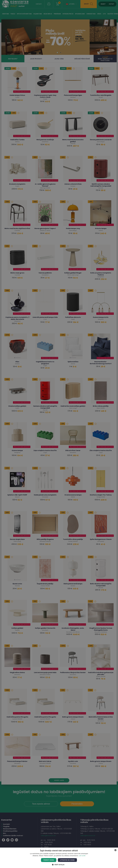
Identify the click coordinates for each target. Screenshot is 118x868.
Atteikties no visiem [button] (67, 860)
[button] (59, 865)
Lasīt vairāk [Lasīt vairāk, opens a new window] (82, 856)
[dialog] (59, 434)
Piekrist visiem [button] (49, 860)
